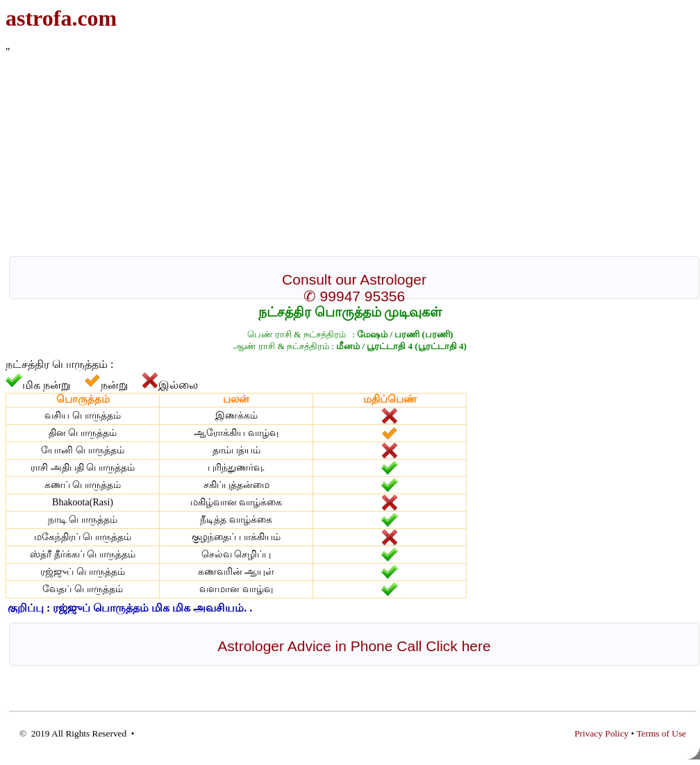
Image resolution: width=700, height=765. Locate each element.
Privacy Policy (601, 733)
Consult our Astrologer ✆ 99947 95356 (354, 288)
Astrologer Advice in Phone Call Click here (354, 646)
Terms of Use (661, 733)
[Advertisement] (337, 155)
